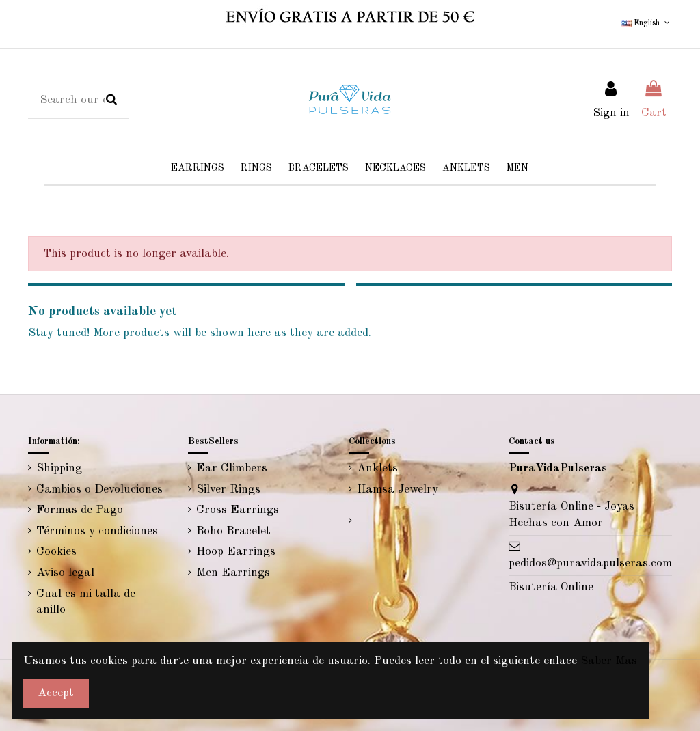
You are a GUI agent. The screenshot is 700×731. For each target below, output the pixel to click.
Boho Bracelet (233, 531)
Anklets (377, 468)
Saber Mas (609, 661)
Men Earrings (233, 573)
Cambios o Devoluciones (99, 489)
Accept (56, 693)
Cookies (56, 552)
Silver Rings (228, 489)
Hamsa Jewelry (398, 489)
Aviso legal (65, 573)
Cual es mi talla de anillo (86, 602)
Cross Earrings (238, 510)
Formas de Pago (80, 510)
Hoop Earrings (236, 552)
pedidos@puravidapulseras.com (590, 563)
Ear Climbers (232, 468)
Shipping (59, 468)
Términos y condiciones (97, 531)
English (646, 23)
